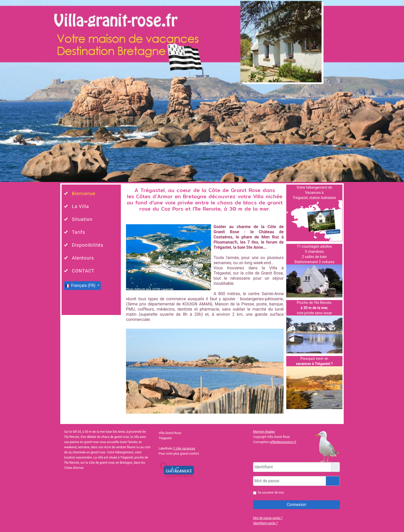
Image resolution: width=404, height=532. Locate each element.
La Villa (80, 206)
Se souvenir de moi (271, 493)
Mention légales (264, 432)
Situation (82, 219)
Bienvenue (84, 193)
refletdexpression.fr (283, 442)
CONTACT (83, 271)
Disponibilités (88, 245)
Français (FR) (81, 285)
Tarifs (79, 232)
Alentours (83, 258)
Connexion (296, 505)
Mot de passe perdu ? (268, 518)
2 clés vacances (184, 448)
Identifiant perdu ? (265, 523)
